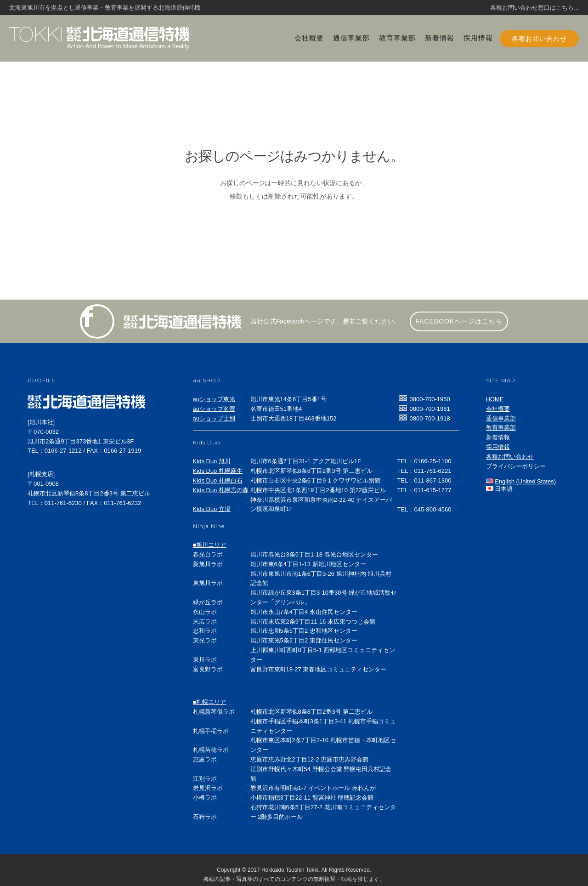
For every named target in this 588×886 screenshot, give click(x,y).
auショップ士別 (214, 418)
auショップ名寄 (214, 409)
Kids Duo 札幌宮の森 (221, 490)
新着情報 (440, 38)
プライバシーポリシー (516, 466)
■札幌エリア (210, 702)
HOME (495, 399)
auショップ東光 (214, 399)
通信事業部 (351, 38)
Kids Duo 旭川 (212, 461)
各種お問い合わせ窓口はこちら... (534, 8)
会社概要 (309, 38)
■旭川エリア (210, 545)
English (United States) (525, 481)
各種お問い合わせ (539, 39)
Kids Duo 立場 (212, 509)
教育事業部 (397, 38)
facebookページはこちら (459, 321)
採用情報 (478, 38)
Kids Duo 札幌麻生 (218, 471)
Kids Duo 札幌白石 (218, 480)
